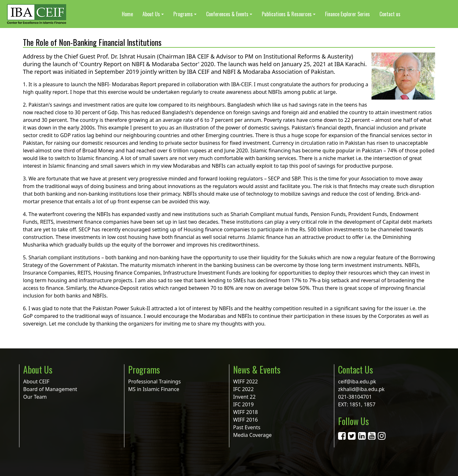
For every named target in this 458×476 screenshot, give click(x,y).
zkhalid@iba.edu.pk (361, 389)
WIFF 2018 (246, 412)
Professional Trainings (154, 381)
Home (127, 14)
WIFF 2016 (246, 420)
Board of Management (50, 389)
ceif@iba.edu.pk (357, 381)
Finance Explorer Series (347, 14)
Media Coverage (252, 435)
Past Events (247, 427)
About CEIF (36, 381)
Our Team (35, 397)
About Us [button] (151, 14)
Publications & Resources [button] (287, 14)
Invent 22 (244, 397)
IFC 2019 (243, 404)
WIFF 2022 (246, 381)
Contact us (390, 14)
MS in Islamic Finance (154, 389)
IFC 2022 (243, 389)
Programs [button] (183, 14)
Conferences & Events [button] (227, 14)
